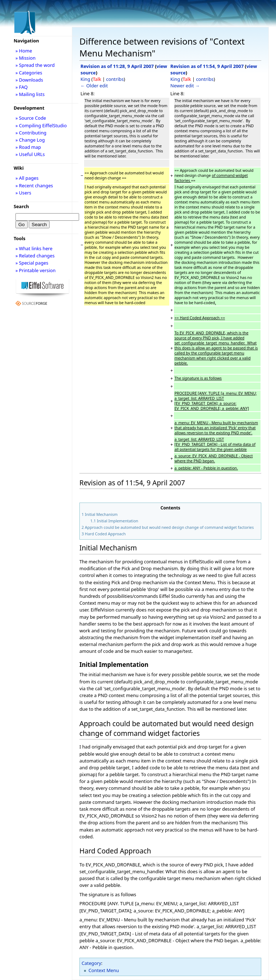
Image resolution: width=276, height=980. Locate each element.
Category (91, 963)
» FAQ (22, 87)
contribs (115, 79)
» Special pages (32, 263)
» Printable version (36, 270)
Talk (97, 79)
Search (21, 206)
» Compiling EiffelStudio (41, 125)
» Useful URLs (30, 154)
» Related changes (35, 256)
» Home (24, 51)
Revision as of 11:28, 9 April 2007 (117, 66)
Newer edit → (185, 86)
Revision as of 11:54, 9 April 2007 (207, 66)
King (85, 79)
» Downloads (29, 80)
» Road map (28, 147)
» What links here (34, 248)
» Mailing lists (30, 94)
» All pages (27, 178)
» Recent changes (34, 186)
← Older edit (94, 86)
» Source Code (31, 118)
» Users (23, 193)
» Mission (26, 58)
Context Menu (104, 970)
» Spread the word (35, 65)
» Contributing (31, 133)
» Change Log (30, 140)
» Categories (29, 73)
